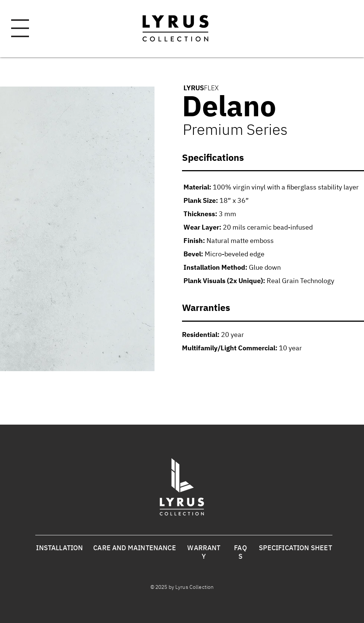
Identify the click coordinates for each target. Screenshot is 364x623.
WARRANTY (204, 552)
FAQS (240, 552)
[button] (20, 28)
